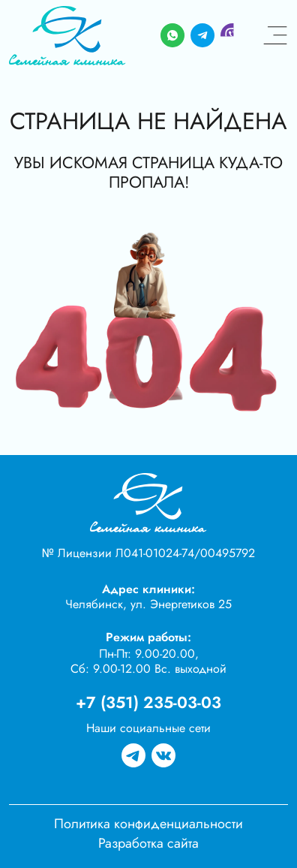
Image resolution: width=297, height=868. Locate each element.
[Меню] (275, 36)
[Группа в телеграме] (133, 756)
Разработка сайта (148, 843)
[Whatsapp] (172, 36)
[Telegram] (202, 36)
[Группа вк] (163, 756)
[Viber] (232, 36)
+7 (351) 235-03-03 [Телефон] (148, 702)
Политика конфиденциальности (148, 824)
